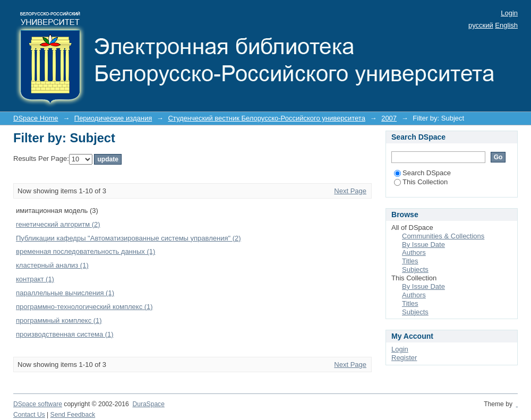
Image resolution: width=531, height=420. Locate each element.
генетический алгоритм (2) (58, 224)
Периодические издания (113, 118)
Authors (414, 252)
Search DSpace (422, 173)
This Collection (421, 182)
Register (404, 358)
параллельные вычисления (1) (65, 293)
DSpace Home (36, 118)
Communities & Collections (443, 236)
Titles (410, 261)
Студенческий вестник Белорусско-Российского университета (266, 118)
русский (481, 25)
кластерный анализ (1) (52, 265)
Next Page (350, 191)
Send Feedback (73, 415)
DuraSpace (148, 404)
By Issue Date (423, 245)
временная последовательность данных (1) (85, 251)
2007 (389, 118)
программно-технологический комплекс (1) (84, 307)
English (506, 25)
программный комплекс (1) (59, 320)
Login (509, 13)
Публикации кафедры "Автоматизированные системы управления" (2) (129, 238)
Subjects (415, 269)
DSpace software (38, 404)
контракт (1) (35, 279)
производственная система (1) (65, 334)
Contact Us (29, 415)
